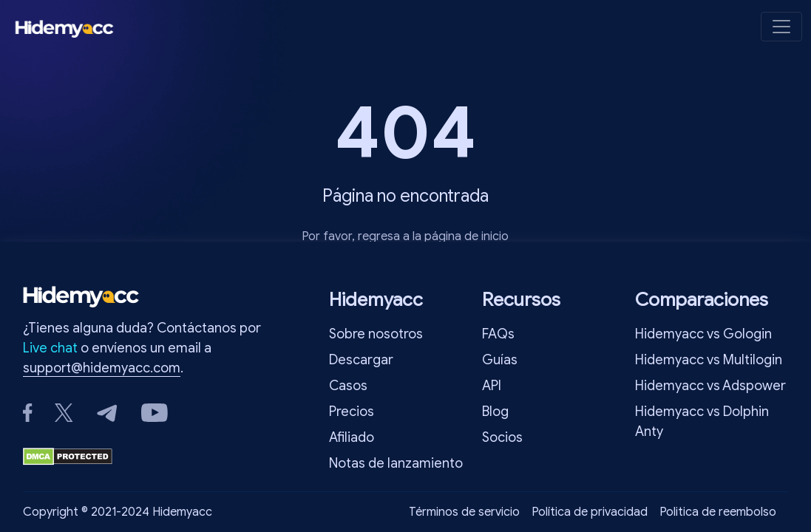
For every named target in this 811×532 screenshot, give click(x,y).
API (492, 386)
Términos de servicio (464, 512)
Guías (500, 360)
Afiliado (352, 437)
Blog (495, 412)
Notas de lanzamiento (396, 463)
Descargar (361, 360)
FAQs (498, 334)
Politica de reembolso (718, 512)
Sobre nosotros (376, 334)
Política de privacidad (590, 512)
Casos (348, 386)
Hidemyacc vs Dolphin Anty (702, 422)
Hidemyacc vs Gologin (703, 334)
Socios (502, 437)
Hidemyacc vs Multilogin (709, 360)
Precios (352, 412)
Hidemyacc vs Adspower (710, 386)
